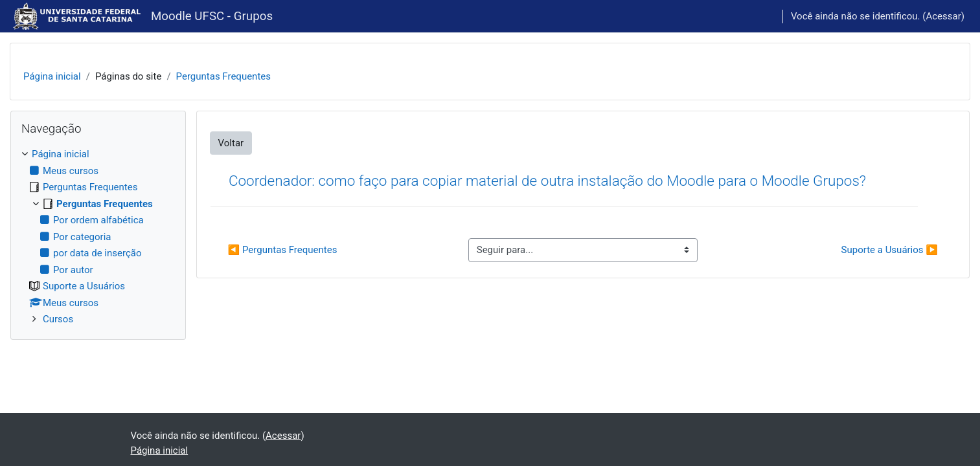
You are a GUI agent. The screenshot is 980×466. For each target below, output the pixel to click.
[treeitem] (98, 237)
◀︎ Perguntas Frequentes (283, 250)
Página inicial (52, 76)
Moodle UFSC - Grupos (212, 16)
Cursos (58, 319)
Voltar (231, 143)
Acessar (943, 16)
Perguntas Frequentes (223, 76)
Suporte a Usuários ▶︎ (890, 250)
